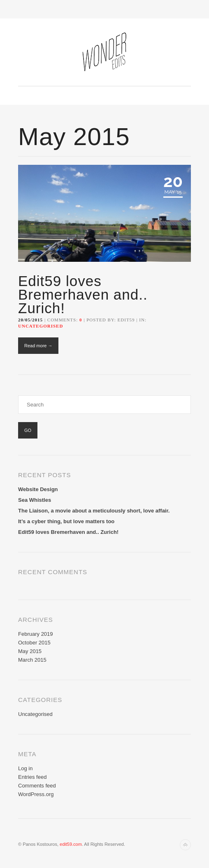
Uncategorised (41, 326)
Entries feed (32, 777)
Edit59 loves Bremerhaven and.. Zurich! (83, 294)
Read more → (38, 346)
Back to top (185, 845)
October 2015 (34, 643)
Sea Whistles (35, 500)
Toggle (105, 9)
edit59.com (71, 844)
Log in (25, 768)
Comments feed (37, 786)
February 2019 (36, 634)
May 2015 (30, 651)
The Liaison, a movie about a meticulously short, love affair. (94, 511)
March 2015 (32, 660)
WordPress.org (36, 794)
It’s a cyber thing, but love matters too (66, 521)
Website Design (38, 489)
